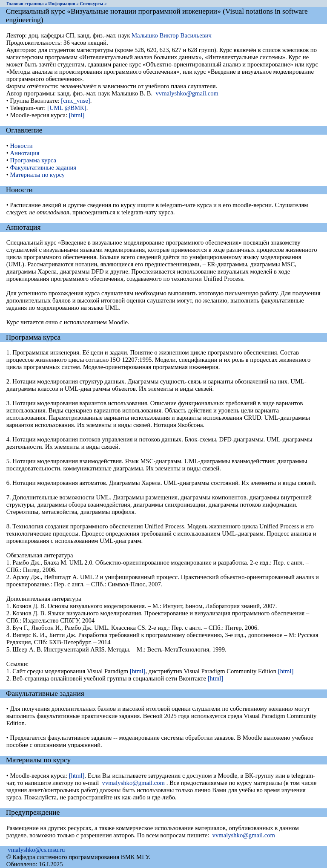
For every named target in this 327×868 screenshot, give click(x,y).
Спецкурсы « (93, 4)
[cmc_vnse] (75, 101)
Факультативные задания (43, 167)
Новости (21, 146)
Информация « (63, 4)
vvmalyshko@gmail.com (187, 93)
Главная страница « (27, 4)
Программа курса (33, 160)
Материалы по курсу (37, 175)
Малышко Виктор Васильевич (172, 35)
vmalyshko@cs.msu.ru (36, 850)
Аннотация (24, 153)
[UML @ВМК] (67, 108)
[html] (77, 115)
